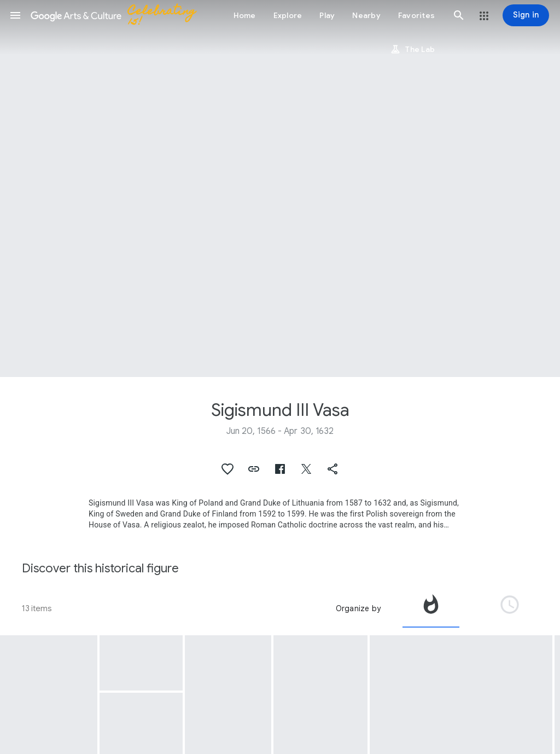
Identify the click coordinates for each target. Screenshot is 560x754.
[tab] (431, 608)
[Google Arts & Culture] (118, 15)
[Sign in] (526, 15)
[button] (15, 15)
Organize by (358, 608)
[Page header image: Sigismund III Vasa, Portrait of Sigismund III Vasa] (280, 188)
